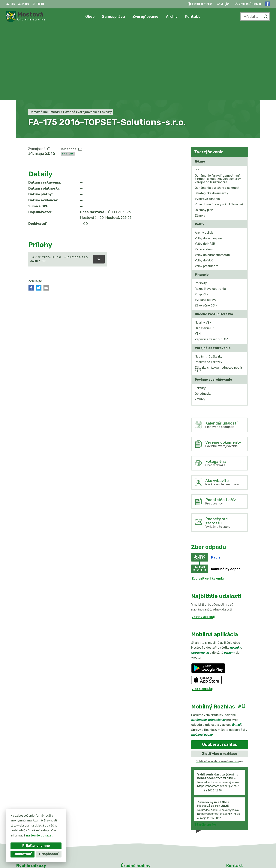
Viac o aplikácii (202, 614)
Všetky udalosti (203, 542)
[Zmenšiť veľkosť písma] (218, 4)
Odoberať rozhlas (220, 669)
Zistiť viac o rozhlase (220, 678)
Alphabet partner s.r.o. (143, 858)
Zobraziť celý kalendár (208, 503)
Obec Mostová (199, 858)
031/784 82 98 (238, 829)
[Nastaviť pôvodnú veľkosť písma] (222, 4)
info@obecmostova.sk (243, 833)
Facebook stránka (240, 837)
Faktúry (68, 78)
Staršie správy (206, 749)
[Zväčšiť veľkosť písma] (227, 4)
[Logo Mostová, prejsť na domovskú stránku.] (26, 17)
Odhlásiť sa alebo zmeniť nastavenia (220, 686)
